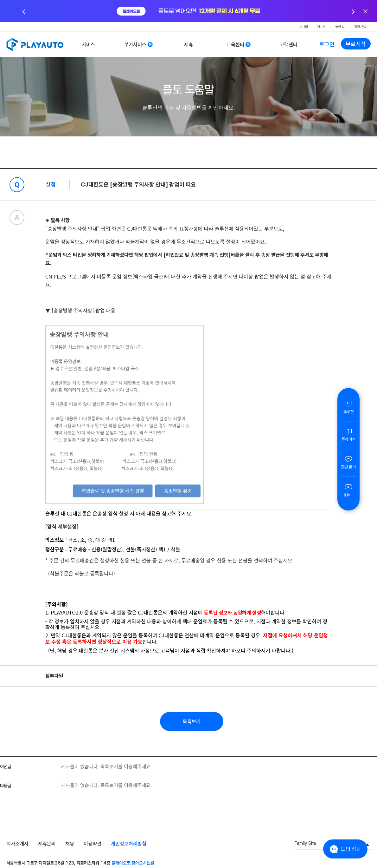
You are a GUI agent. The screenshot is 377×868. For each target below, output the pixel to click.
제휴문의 (47, 844)
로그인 (327, 44)
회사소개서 (17, 844)
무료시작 (356, 44)
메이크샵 (360, 27)
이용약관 (93, 844)
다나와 (303, 27)
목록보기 (192, 722)
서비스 (88, 45)
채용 (70, 844)
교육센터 (235, 45)
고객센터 (289, 45)
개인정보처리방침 (129, 844)
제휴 (188, 45)
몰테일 (340, 27)
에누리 (322, 27)
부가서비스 (135, 45)
